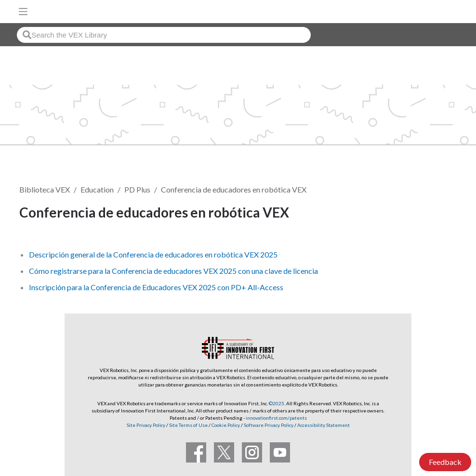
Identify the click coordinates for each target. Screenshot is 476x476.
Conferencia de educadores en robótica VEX (234, 189)
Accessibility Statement (324, 425)
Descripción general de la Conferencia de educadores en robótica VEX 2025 (153, 254)
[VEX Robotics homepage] (438, 11)
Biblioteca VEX (45, 189)
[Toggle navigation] (23, 12)
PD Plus (137, 189)
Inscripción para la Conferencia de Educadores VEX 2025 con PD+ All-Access (156, 287)
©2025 (277, 403)
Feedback (445, 462)
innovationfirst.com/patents (276, 418)
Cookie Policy (226, 425)
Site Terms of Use (188, 425)
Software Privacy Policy (269, 425)
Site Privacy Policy (146, 425)
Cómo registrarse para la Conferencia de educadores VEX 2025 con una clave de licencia (173, 271)
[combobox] (164, 35)
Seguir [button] (433, 214)
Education (97, 189)
